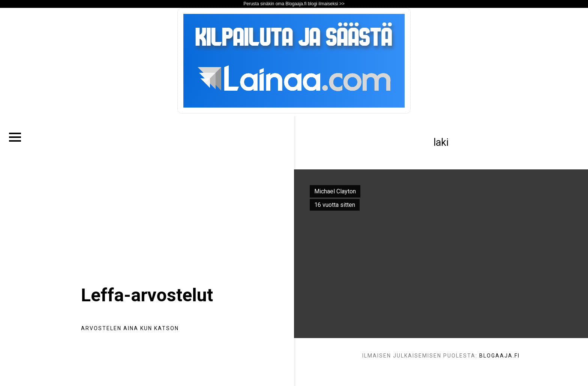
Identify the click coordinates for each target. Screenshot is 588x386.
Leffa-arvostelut (147, 295)
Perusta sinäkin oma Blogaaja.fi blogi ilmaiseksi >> (294, 4)
